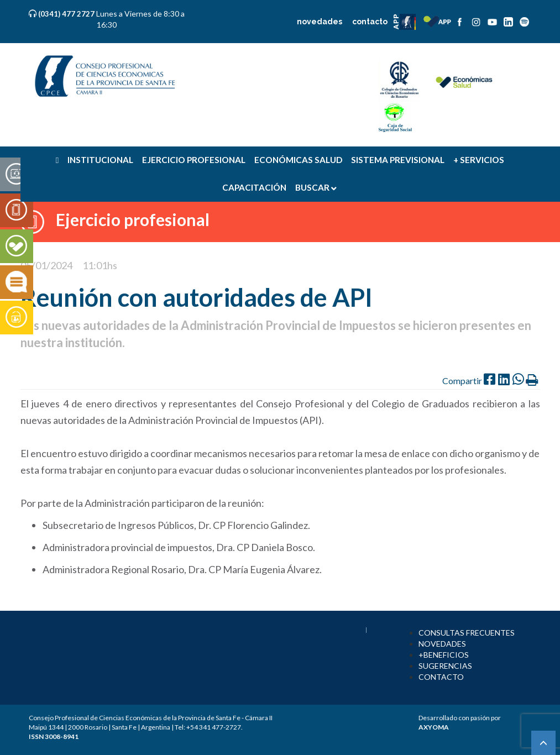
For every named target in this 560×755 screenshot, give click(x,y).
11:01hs (100, 265)
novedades (320, 22)
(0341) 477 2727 (67, 14)
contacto (370, 22)
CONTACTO (441, 677)
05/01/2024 (46, 265)
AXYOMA (434, 727)
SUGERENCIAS (445, 666)
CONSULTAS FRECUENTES (467, 633)
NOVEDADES (442, 644)
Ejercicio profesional (133, 219)
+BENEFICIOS (444, 655)
